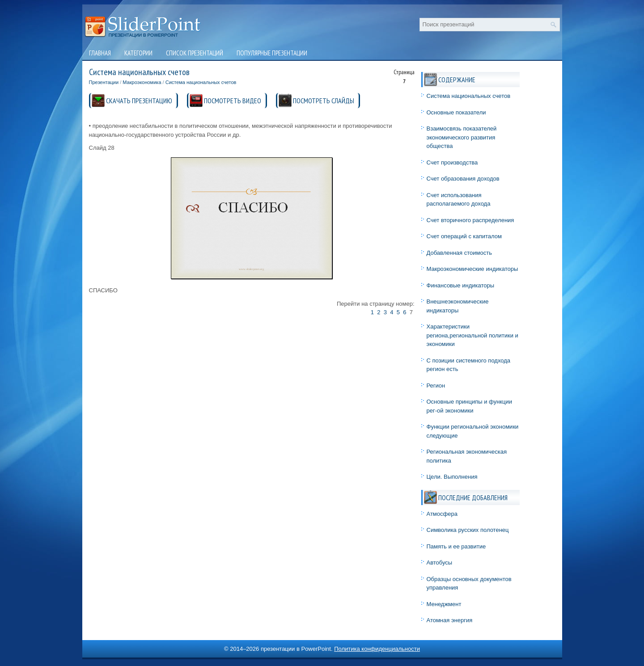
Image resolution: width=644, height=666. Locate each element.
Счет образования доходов (463, 179)
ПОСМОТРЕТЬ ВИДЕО (233, 101)
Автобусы (440, 563)
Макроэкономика (142, 82)
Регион (436, 386)
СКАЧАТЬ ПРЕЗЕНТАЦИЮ (139, 101)
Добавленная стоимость (459, 253)
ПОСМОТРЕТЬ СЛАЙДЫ (324, 101)
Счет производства (452, 162)
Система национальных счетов (201, 82)
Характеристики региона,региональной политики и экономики (472, 335)
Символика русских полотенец (468, 530)
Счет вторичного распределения (470, 220)
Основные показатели (456, 112)
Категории (138, 53)
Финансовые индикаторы (461, 285)
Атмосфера (442, 514)
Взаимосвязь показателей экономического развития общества (462, 137)
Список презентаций (195, 53)
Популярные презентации (272, 53)
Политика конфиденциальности (377, 649)
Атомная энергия (450, 620)
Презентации (104, 82)
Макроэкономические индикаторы (472, 269)
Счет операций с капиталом (464, 236)
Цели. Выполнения (452, 477)
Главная (100, 53)
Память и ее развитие (456, 546)
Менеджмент (444, 604)
